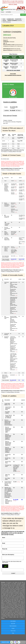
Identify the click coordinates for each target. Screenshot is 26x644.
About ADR (13, 624)
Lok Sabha (8, 12)
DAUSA (4, 20)
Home (2, 12)
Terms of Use (13, 631)
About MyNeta (13, 621)
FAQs (13, 633)
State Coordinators (13, 626)
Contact (13, 628)
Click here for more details (13, 70)
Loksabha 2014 (10, 19)
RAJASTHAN (18, 19)
